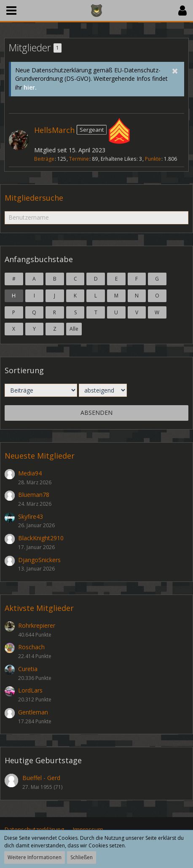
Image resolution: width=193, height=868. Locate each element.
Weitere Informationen (35, 857)
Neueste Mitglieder (40, 456)
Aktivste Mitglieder (39, 608)
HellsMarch (54, 130)
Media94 (30, 473)
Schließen (82, 857)
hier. (30, 87)
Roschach (31, 647)
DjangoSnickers (39, 560)
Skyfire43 (31, 516)
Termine (79, 159)
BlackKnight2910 (41, 538)
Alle (74, 329)
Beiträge (44, 159)
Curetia (28, 669)
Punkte (153, 159)
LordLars (30, 690)
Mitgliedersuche (34, 198)
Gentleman (33, 712)
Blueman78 (34, 495)
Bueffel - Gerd (41, 778)
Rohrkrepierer (37, 625)
